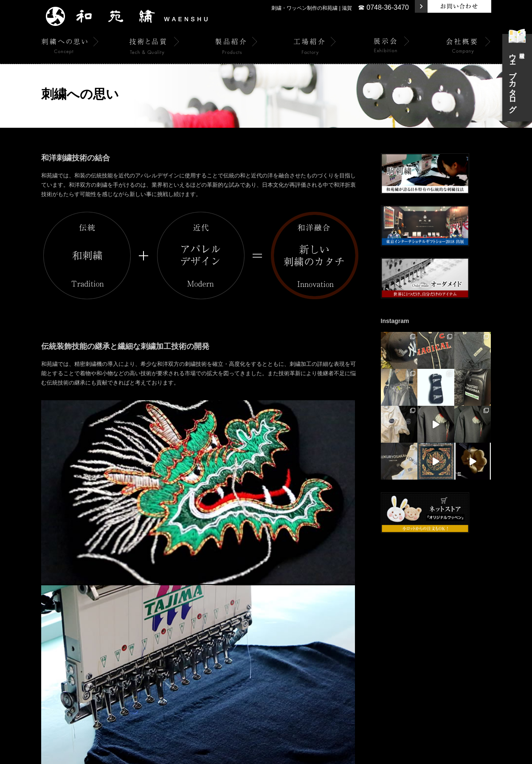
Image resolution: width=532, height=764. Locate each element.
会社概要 (260, 614)
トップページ (35, 614)
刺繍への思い (107, 614)
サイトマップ (498, 614)
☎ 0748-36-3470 (383, 7)
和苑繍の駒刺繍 (338, 614)
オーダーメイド (296, 614)
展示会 (232, 614)
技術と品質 (143, 614)
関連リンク (462, 614)
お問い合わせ (379, 614)
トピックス (71, 614)
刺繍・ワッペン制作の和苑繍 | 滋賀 (312, 8)
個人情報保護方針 (421, 614)
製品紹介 (175, 614)
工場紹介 (205, 614)
